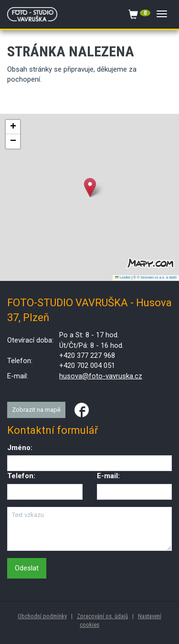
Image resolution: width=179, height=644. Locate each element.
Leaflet (123, 277)
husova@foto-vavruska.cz (101, 376)
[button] (90, 188)
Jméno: (20, 448)
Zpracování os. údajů (102, 616)
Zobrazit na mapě (36, 410)
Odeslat (27, 568)
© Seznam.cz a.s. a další (157, 277)
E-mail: (108, 476)
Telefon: (21, 476)
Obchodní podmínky (42, 616)
